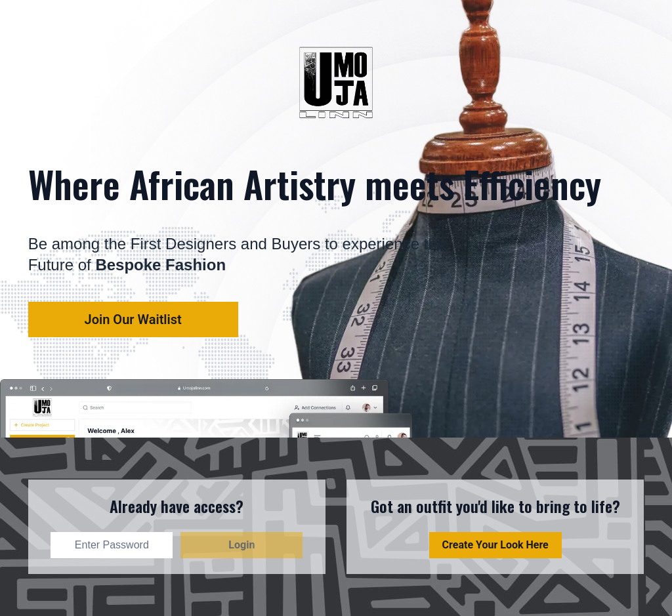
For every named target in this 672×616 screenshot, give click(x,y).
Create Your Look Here (495, 545)
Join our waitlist (133, 319)
